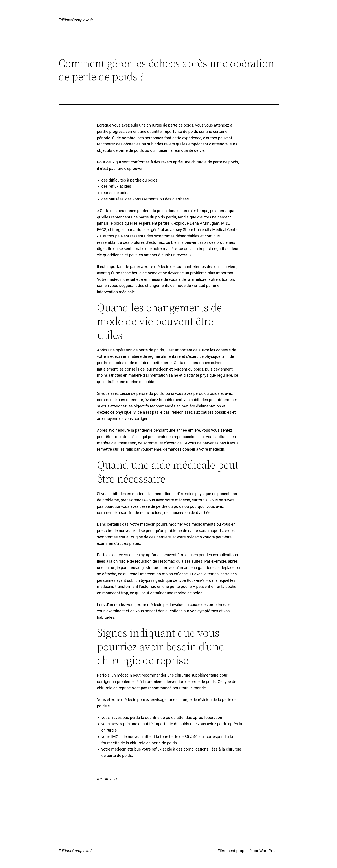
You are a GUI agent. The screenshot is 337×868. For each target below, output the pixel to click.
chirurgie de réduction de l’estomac (144, 561)
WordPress (269, 851)
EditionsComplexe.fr (76, 20)
